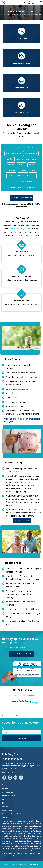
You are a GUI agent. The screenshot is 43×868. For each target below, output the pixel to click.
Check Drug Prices (9, 796)
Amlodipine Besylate (31, 153)
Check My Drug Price (22, 521)
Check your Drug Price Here (21, 198)
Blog (4, 803)
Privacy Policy (7, 810)
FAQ (4, 799)
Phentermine (31, 176)
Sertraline (33, 170)
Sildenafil (21, 176)
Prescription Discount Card (11, 814)
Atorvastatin (31, 148)
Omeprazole (21, 165)
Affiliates (5, 788)
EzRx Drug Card (20, 864)
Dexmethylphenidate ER (16, 187)
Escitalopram (23, 170)
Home (4, 785)
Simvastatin (31, 187)
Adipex (35, 159)
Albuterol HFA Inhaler (22, 159)
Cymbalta (32, 165)
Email (5, 728)
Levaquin (11, 165)
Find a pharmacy (8, 792)
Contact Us (6, 817)
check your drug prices (20, 228)
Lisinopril (21, 148)
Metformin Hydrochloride (13, 153)
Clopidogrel (11, 176)
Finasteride (12, 148)
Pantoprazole (11, 170)
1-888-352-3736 (33, 3)
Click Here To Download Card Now (21, 654)
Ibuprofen (9, 159)
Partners (5, 807)
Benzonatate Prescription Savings (21, 182)
